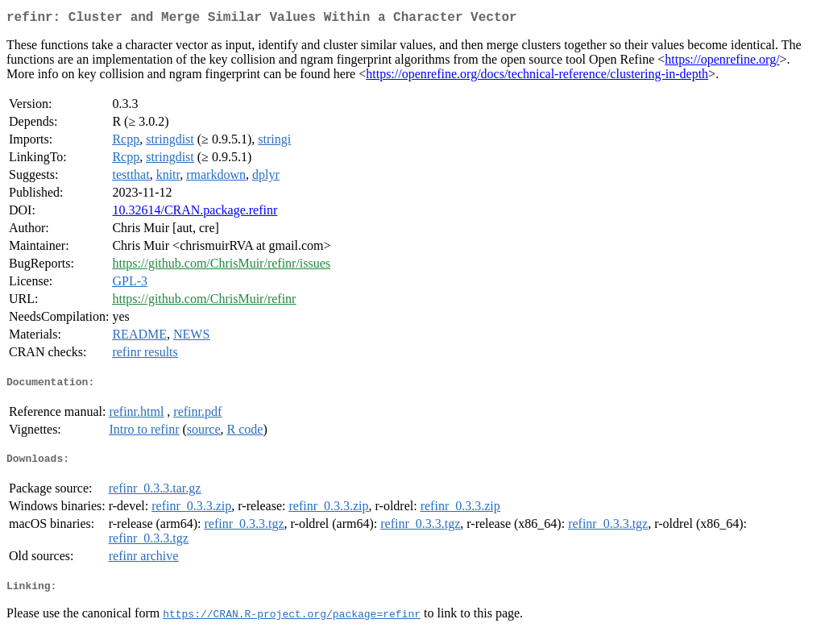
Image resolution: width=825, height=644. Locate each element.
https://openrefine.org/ (722, 62)
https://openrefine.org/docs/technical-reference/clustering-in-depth (537, 77)
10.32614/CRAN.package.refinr (195, 213)
